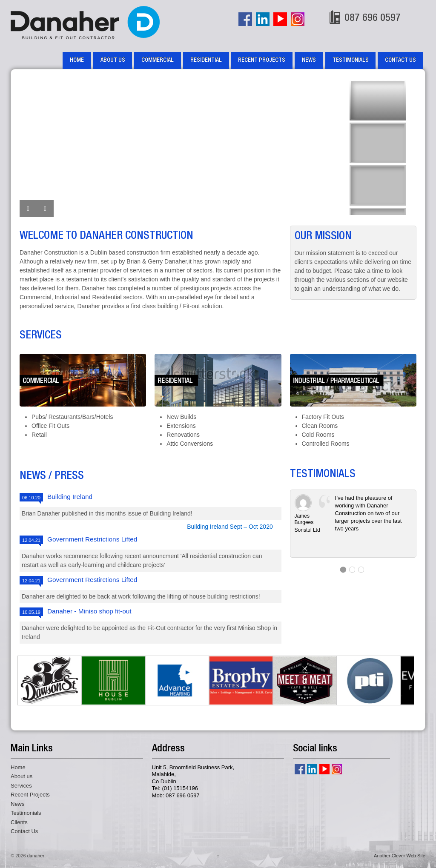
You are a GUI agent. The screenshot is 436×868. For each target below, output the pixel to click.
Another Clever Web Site (400, 856)
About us (113, 60)
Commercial (158, 60)
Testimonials (351, 60)
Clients (19, 822)
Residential (206, 60)
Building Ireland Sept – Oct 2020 (230, 527)
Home (77, 60)
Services (21, 786)
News (309, 60)
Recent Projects (262, 60)
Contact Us (400, 60)
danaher (35, 856)
